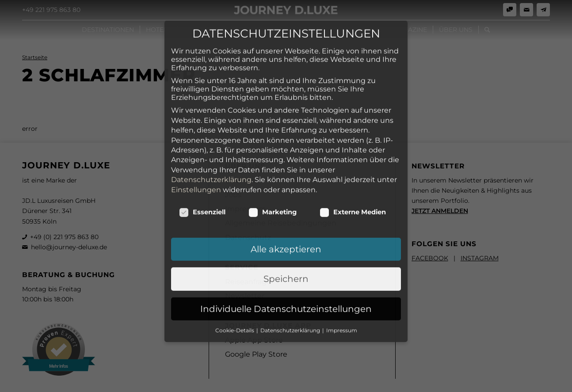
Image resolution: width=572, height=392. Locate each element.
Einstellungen (196, 116)
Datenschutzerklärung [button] (291, 257)
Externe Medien (353, 139)
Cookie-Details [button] (235, 257)
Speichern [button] (286, 206)
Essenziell (202, 139)
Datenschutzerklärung (211, 107)
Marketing (273, 139)
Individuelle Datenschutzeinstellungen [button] (286, 236)
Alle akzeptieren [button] (286, 176)
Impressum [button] (342, 257)
